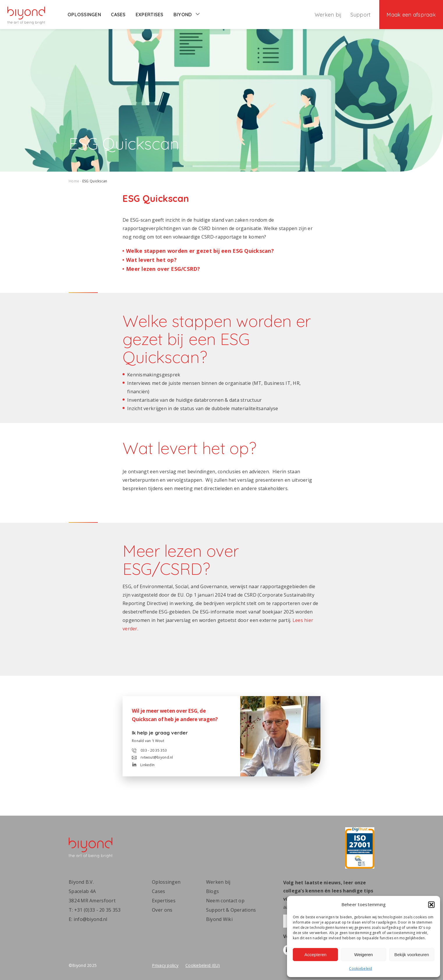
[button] (431, 905)
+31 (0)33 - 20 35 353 (98, 910)
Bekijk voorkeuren (412, 955)
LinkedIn (143, 765)
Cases (118, 15)
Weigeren (364, 955)
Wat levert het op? (151, 260)
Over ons (162, 910)
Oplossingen (84, 15)
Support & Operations (231, 910)
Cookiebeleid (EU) (203, 965)
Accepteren (316, 955)
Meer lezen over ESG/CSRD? (163, 269)
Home (74, 181)
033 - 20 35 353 (149, 750)
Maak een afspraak (411, 15)
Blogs (212, 891)
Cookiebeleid (360, 969)
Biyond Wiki (219, 919)
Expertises (150, 15)
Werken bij (328, 15)
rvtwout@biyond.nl (153, 757)
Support (361, 15)
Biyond (187, 15)
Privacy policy (165, 965)
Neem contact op (225, 901)
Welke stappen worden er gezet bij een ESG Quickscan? (200, 251)
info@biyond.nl (91, 919)
